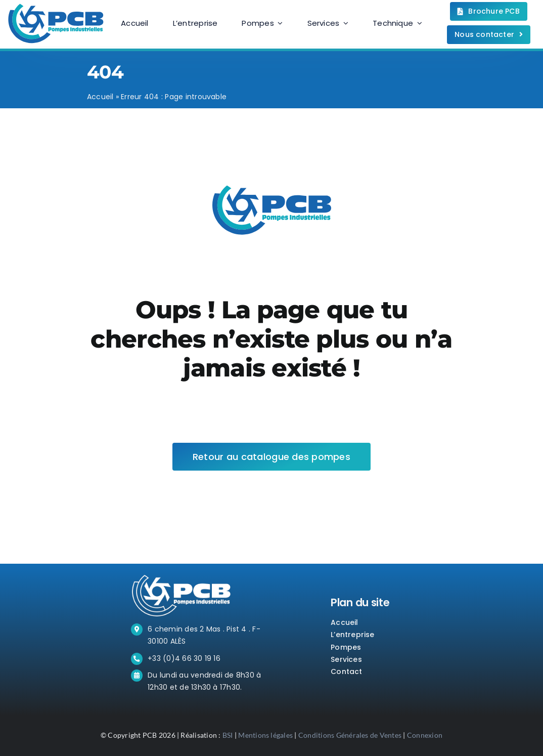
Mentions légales (265, 735)
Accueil (100, 97)
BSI (228, 735)
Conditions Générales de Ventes (350, 735)
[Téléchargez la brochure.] (489, 11)
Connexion (425, 735)
